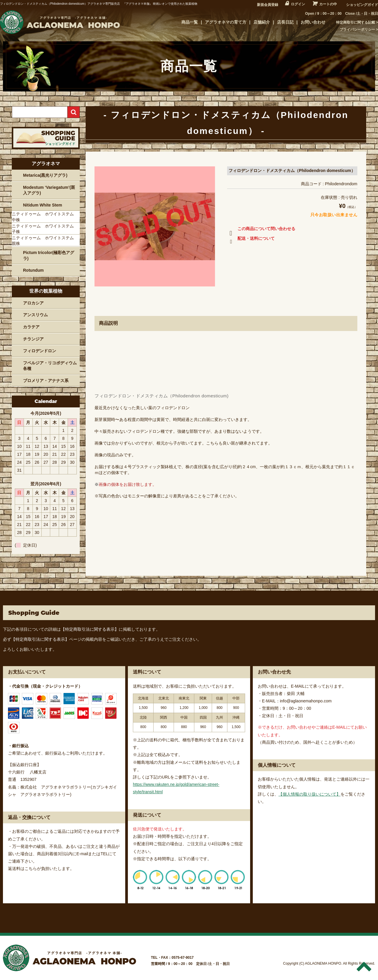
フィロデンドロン (40, 351)
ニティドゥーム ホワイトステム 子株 (45, 229)
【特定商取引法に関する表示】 (90, 629)
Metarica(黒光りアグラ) (45, 175)
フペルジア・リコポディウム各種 (50, 366)
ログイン (298, 4)
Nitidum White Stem (43, 205)
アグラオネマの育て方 (226, 22)
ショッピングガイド (362, 5)
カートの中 (328, 4)
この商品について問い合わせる (261, 230)
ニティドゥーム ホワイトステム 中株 (45, 217)
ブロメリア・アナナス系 (46, 381)
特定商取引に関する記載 (356, 22)
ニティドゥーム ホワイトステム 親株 (45, 241)
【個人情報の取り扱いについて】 (309, 794)
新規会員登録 (268, 5)
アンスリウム (35, 315)
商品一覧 (190, 22)
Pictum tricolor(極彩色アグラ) (49, 255)
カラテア (31, 327)
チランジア (33, 339)
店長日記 (285, 22)
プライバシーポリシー (357, 30)
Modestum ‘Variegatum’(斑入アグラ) (49, 190)
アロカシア (33, 303)
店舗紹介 (262, 22)
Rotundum (33, 270)
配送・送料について (251, 240)
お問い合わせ (313, 22)
